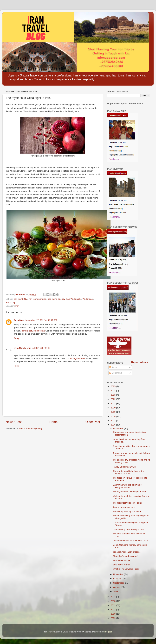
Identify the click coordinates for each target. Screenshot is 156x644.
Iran (17, 306)
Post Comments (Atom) (31, 429)
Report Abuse (140, 362)
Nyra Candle (20, 348)
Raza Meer (19, 320)
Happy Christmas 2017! (124, 467)
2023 (113, 395)
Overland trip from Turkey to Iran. (129, 529)
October (117, 578)
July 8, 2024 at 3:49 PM (39, 348)
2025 (113, 386)
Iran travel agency (56, 299)
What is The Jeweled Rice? (126, 569)
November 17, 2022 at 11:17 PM (41, 320)
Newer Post (14, 422)
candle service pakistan (33, 331)
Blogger (108, 632)
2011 (113, 610)
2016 (113, 425)
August (117, 587)
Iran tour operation (37, 299)
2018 (113, 416)
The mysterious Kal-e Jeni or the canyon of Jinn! (129, 472)
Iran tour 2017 (20, 299)
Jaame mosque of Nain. (124, 507)
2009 (113, 618)
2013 (113, 601)
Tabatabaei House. (122, 560)
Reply (16, 338)
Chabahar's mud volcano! (125, 556)
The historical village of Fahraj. (128, 503)
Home (53, 422)
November (119, 574)
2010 (113, 614)
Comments (116, 373)
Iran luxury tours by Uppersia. (127, 511)
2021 (113, 403)
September (119, 583)
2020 (113, 408)
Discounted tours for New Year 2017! (131, 541)
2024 (113, 391)
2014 (113, 597)
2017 (113, 421)
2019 (113, 412)
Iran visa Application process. (127, 552)
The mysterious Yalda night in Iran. (130, 492)
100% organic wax (76, 358)
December (119, 428)
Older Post (93, 422)
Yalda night (11, 303)
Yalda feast (88, 299)
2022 (113, 399)
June (116, 591)
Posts (113, 367)
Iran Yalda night (74, 299)
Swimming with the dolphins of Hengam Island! (128, 486)
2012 (113, 605)
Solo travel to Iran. (122, 565)
